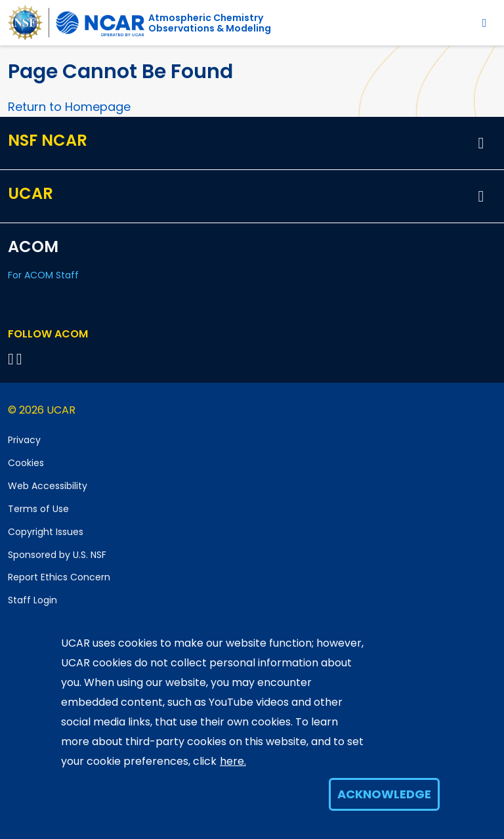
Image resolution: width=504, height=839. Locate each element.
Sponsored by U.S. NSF (57, 555)
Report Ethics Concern (59, 577)
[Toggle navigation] (485, 23)
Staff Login (32, 600)
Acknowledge (384, 794)
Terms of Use (38, 509)
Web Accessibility (48, 486)
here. (233, 761)
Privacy (24, 440)
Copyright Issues (46, 532)
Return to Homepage (69, 107)
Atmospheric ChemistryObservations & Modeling (210, 23)
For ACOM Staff (43, 275)
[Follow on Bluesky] (11, 359)
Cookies (26, 463)
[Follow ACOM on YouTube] (21, 359)
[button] (481, 143)
